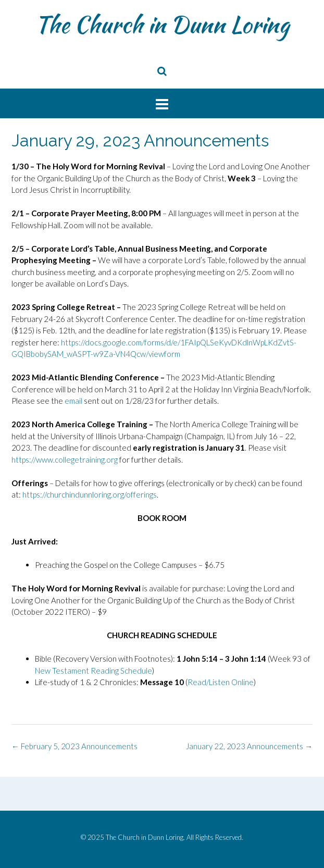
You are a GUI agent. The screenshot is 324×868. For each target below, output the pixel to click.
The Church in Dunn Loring (162, 24)
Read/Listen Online (221, 682)
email (73, 401)
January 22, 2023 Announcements (249, 746)
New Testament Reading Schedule (94, 671)
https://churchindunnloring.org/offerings (90, 494)
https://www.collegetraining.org (65, 460)
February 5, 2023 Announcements (74, 746)
